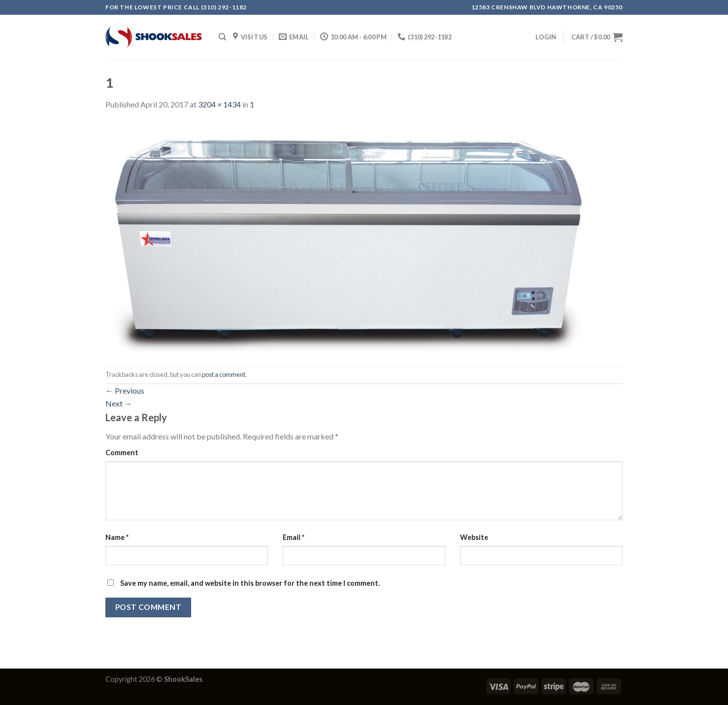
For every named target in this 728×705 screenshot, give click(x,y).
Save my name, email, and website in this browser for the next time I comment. (250, 583)
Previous (125, 390)
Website (474, 537)
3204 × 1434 (219, 104)
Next (119, 403)
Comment (122, 453)
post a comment (224, 374)
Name (117, 537)
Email (294, 537)
